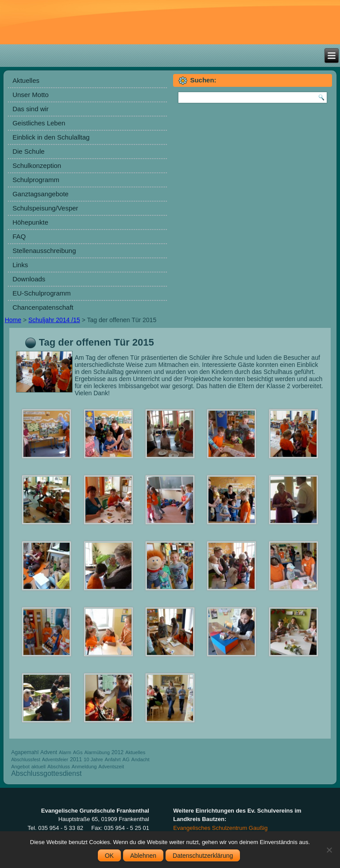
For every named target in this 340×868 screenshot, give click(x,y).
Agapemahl (25, 752)
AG (126, 759)
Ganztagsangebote (41, 194)
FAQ (19, 236)
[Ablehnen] (329, 850)
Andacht (141, 759)
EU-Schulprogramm (42, 293)
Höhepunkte (30, 222)
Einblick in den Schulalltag (51, 137)
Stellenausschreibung (44, 251)
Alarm (65, 752)
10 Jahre (93, 759)
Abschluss (59, 767)
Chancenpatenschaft (43, 307)
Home (13, 320)
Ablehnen (143, 856)
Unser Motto (31, 95)
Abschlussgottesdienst (46, 773)
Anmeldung (84, 767)
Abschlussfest (26, 759)
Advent (49, 752)
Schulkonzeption (37, 165)
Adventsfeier (55, 759)
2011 (76, 759)
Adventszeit (111, 767)
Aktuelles (26, 80)
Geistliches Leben (39, 123)
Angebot (20, 767)
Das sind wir (31, 109)
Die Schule (29, 151)
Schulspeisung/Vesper (45, 208)
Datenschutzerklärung (203, 856)
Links (20, 265)
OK (109, 856)
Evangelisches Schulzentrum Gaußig (220, 828)
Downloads (29, 279)
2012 (118, 752)
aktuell (39, 767)
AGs (78, 752)
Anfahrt (112, 759)
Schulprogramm (36, 180)
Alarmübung (97, 752)
